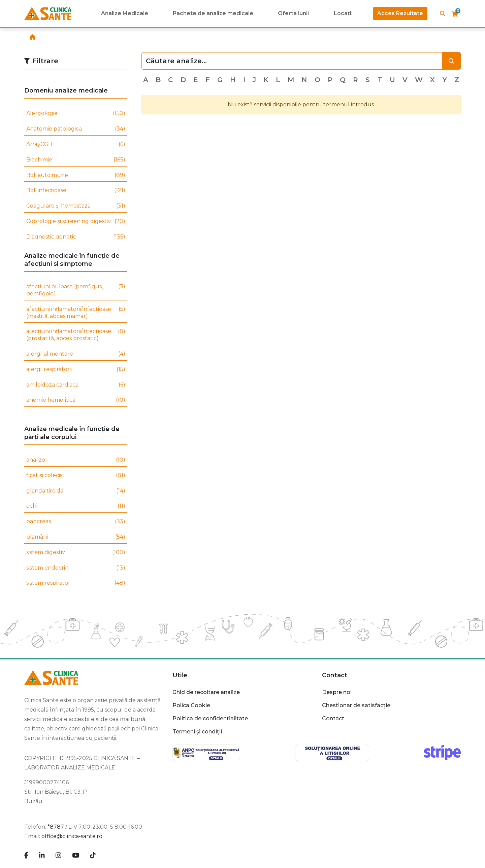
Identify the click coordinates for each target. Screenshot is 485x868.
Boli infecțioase (76, 191)
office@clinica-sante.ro (72, 836)
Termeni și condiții (197, 732)
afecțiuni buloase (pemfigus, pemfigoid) (76, 290)
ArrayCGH (76, 144)
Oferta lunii (293, 13)
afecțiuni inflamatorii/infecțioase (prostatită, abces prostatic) (76, 335)
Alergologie (76, 114)
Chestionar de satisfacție (356, 705)
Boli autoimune (76, 175)
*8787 (56, 827)
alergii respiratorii (76, 370)
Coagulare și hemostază (76, 206)
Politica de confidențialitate (210, 718)
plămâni (76, 537)
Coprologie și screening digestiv (76, 222)
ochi (76, 506)
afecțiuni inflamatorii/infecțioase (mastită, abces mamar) (76, 313)
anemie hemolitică (76, 400)
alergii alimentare (76, 354)
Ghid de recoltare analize (206, 692)
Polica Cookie (191, 705)
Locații (343, 13)
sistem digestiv (76, 553)
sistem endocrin (76, 568)
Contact (335, 675)
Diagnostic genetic (76, 237)
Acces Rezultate (400, 13)
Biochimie (76, 160)
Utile (180, 675)
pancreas (76, 522)
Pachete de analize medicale (213, 13)
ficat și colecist (76, 476)
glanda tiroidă (76, 491)
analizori (76, 460)
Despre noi (337, 692)
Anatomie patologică (76, 129)
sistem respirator (76, 583)
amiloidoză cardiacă (76, 385)
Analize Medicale (125, 13)
